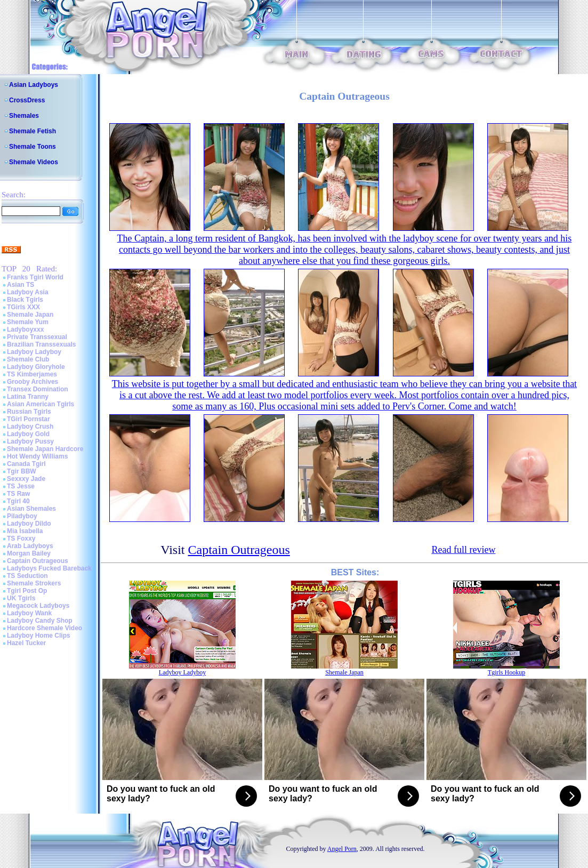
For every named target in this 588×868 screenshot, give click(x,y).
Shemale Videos (34, 162)
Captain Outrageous (38, 561)
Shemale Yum (28, 322)
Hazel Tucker (26, 643)
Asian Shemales (31, 509)
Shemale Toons (33, 147)
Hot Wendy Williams (37, 456)
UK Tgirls (21, 598)
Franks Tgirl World (35, 277)
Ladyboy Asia (28, 292)
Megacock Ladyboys (38, 606)
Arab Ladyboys (30, 546)
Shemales (24, 116)
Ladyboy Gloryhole (36, 367)
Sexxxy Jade (26, 479)
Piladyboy (22, 516)
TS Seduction (27, 576)
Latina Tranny (28, 397)
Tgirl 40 (18, 501)
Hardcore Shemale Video (45, 628)
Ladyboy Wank (29, 613)
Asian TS (21, 285)
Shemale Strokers (34, 583)
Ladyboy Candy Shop (40, 621)
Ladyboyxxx (25, 329)
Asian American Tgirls (41, 404)
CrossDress (27, 100)
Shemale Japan (30, 315)
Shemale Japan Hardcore (45, 449)
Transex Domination (38, 389)
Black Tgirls (25, 300)
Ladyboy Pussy (30, 441)
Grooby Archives (33, 382)
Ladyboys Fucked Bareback (49, 568)
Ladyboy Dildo (29, 524)
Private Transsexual (37, 337)
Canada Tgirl (26, 464)
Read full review (463, 550)
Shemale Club (28, 359)
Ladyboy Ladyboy (34, 352)
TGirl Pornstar (29, 419)
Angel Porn (342, 849)
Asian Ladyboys (34, 85)
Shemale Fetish (33, 131)
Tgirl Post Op (27, 591)
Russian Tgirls (29, 412)
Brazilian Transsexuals (41, 344)
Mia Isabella (25, 531)
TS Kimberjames (32, 374)
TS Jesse (21, 486)
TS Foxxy (21, 539)
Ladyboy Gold (28, 434)
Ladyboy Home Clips (39, 636)
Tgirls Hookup (506, 672)
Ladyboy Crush (30, 427)
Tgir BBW (22, 471)
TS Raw (18, 494)
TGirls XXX (23, 307)
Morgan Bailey (29, 553)
